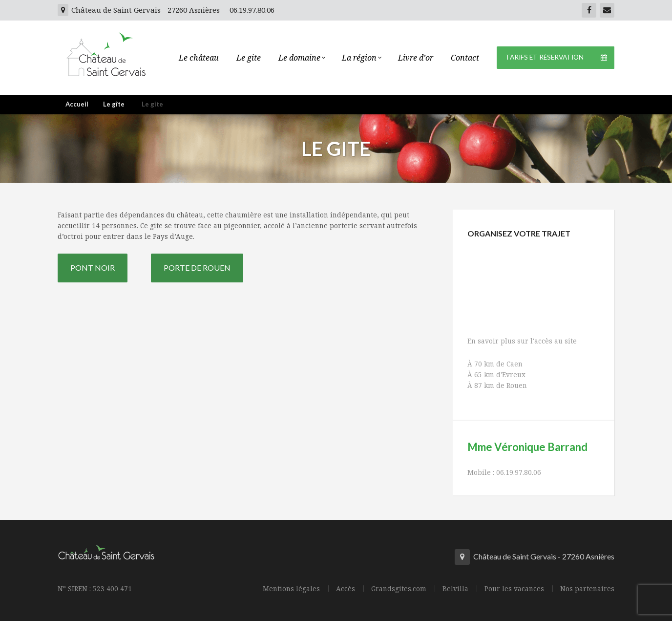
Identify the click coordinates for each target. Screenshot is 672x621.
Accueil (77, 104)
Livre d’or (416, 58)
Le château (199, 58)
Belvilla (455, 589)
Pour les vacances (514, 589)
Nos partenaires (587, 589)
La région (361, 58)
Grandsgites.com (399, 589)
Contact (465, 58)
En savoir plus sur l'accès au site (522, 341)
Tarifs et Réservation (560, 58)
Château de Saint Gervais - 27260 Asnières (139, 10)
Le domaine (301, 58)
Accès (346, 589)
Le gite (249, 58)
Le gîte (114, 104)
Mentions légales (291, 589)
